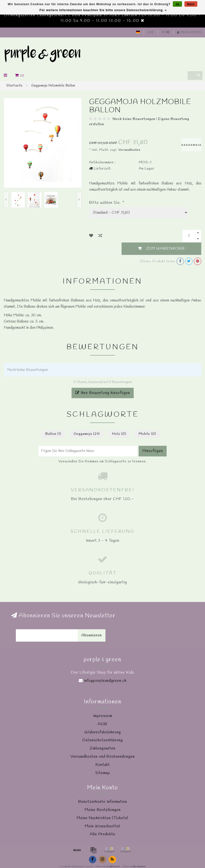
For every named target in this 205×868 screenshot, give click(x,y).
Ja (177, 4)
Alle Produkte (103, 834)
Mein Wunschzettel (102, 826)
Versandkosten (129, 150)
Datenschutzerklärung (103, 740)
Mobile (147, 434)
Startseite (14, 86)
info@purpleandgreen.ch (105, 681)
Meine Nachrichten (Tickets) (102, 818)
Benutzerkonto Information (103, 802)
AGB (102, 724)
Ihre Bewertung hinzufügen (103, 393)
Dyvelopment (139, 867)
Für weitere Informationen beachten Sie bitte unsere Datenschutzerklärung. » (103, 10)
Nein (191, 4)
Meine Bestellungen (103, 810)
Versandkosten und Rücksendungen (103, 757)
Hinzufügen (153, 451)
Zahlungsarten (102, 748)
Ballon (53, 434)
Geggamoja (87, 434)
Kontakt (103, 765)
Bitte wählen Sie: (106, 203)
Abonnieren (92, 635)
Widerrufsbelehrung (103, 732)
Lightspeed (114, 867)
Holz (119, 434)
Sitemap (103, 773)
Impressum (103, 716)
